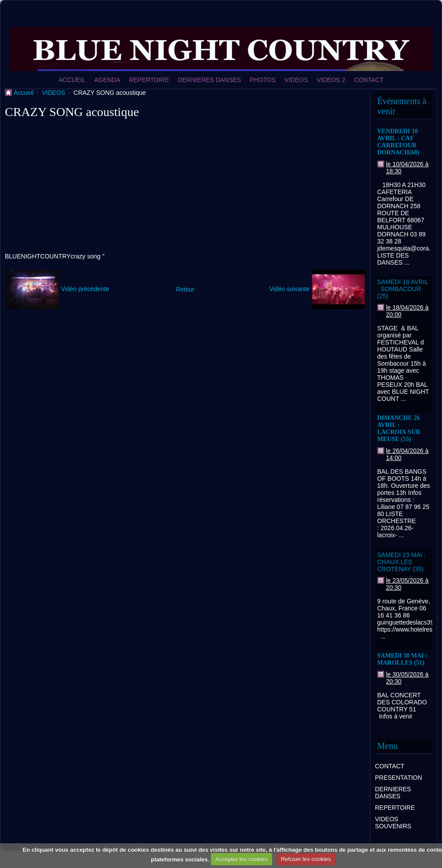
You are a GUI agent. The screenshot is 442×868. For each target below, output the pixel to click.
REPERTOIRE (149, 80)
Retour (185, 289)
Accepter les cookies (242, 859)
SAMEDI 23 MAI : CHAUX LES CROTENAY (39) (401, 562)
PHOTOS (263, 80)
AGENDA (107, 80)
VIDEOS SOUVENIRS (393, 823)
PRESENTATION (399, 778)
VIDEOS (296, 80)
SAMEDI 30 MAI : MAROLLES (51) (402, 659)
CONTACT (369, 80)
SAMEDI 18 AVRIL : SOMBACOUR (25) (403, 289)
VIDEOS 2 (331, 80)
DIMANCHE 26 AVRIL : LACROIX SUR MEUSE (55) (399, 428)
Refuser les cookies (306, 859)
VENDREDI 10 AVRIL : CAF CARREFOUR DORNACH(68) (398, 142)
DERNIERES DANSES (209, 80)
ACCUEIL (72, 80)
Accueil (24, 93)
